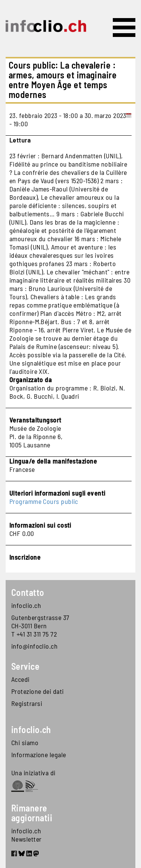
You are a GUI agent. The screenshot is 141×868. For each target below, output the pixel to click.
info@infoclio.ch (34, 646)
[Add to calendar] (129, 119)
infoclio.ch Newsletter (27, 835)
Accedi (20, 679)
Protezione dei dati (38, 691)
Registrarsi (27, 703)
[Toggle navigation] (124, 28)
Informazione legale (39, 755)
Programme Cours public (44, 501)
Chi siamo (25, 742)
